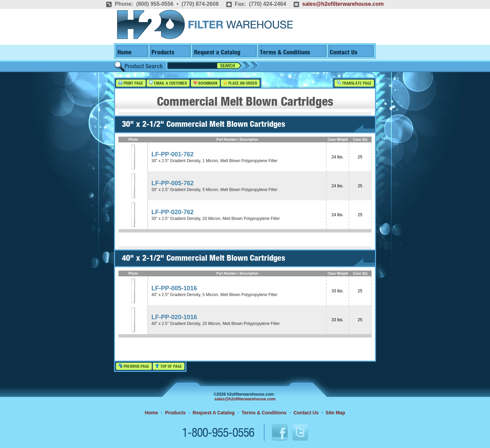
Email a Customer (168, 83)
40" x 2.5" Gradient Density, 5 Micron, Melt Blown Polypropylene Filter (214, 295)
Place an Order (240, 83)
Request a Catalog (217, 53)
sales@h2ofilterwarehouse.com (343, 4)
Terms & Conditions (285, 53)
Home (125, 53)
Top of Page (169, 366)
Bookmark (205, 83)
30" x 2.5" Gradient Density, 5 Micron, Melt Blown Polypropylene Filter (214, 190)
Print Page (131, 83)
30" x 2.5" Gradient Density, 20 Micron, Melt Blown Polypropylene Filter (216, 219)
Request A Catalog (214, 413)
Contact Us (344, 53)
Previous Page (134, 366)
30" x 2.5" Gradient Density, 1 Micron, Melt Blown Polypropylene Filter (214, 161)
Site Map (336, 413)
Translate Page (354, 83)
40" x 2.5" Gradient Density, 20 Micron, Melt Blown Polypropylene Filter (216, 324)
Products (163, 53)
